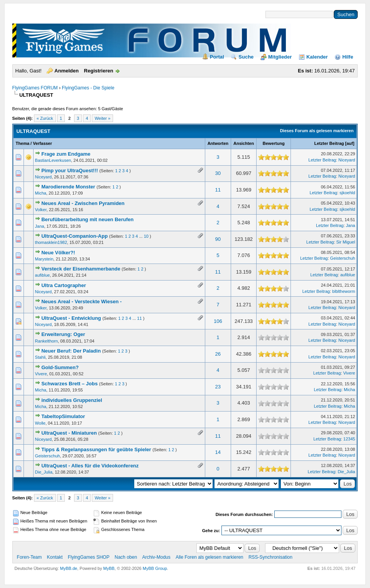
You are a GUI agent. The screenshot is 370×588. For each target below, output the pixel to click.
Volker (41, 210)
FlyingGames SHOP (89, 557)
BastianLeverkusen (53, 160)
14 (218, 452)
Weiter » (102, 118)
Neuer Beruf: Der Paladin (71, 351)
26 (218, 354)
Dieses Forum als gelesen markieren (317, 131)
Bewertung (274, 143)
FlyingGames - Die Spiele (88, 88)
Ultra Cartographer (64, 285)
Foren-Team (30, 557)
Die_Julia (44, 472)
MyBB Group (155, 568)
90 (218, 239)
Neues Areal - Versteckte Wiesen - (81, 302)
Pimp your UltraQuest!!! (70, 171)
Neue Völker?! (58, 253)
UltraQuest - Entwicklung (71, 318)
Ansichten (244, 143)
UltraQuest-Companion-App (74, 236)
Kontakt (55, 557)
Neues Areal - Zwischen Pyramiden (83, 203)
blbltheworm (344, 291)
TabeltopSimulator (63, 416)
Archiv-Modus (156, 557)
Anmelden (67, 71)
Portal (217, 57)
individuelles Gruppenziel (72, 400)
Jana (40, 226)
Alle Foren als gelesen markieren (209, 557)
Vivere (41, 374)
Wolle (40, 423)
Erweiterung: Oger (63, 334)
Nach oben (126, 557)
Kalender (317, 57)
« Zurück (45, 118)
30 (218, 173)
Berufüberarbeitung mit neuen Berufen (87, 219)
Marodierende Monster (68, 187)
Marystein (44, 259)
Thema (23, 143)
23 (218, 387)
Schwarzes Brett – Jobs (69, 384)
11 (218, 190)
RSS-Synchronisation (270, 557)
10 (146, 236)
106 (218, 321)
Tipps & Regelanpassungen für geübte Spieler (96, 449)
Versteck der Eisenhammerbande (81, 269)
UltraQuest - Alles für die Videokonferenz (90, 466)
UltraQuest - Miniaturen (69, 433)
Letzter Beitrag (329, 143)
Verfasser (42, 143)
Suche (246, 57)
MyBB (109, 568)
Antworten (218, 143)
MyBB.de (69, 568)
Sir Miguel (346, 242)
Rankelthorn (46, 341)
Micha (41, 193)
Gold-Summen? (60, 367)
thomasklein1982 (51, 242)
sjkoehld (347, 193)
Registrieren (99, 71)
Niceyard (347, 160)
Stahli (41, 357)
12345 (349, 439)
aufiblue (43, 275)
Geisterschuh (343, 258)
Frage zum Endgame (66, 154)
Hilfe (348, 57)
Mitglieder (280, 57)
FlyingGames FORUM (35, 88)
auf (350, 143)
